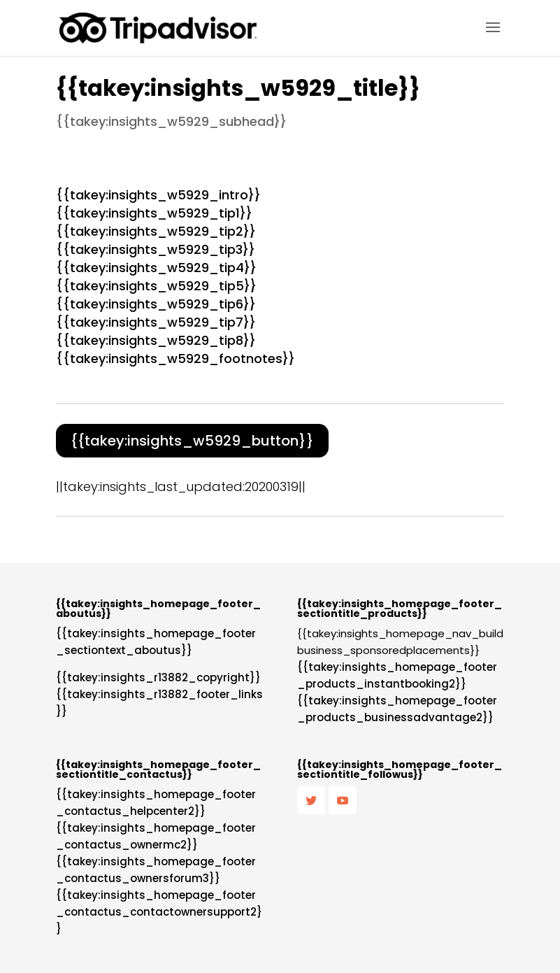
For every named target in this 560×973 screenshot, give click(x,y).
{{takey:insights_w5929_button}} (192, 441)
